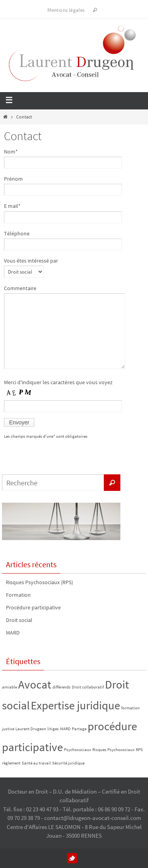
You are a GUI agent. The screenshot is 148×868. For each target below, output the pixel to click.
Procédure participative (33, 607)
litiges (53, 729)
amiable (9, 687)
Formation (18, 595)
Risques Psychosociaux (113, 750)
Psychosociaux (78, 750)
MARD (13, 633)
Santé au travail (36, 763)
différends (62, 687)
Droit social (19, 620)
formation (130, 708)
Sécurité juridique (68, 763)
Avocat (35, 684)
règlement (11, 763)
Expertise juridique (75, 705)
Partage (79, 729)
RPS (139, 750)
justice (8, 729)
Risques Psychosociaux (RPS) (39, 582)
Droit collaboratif (88, 687)
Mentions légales (66, 10)
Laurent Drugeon (31, 729)
